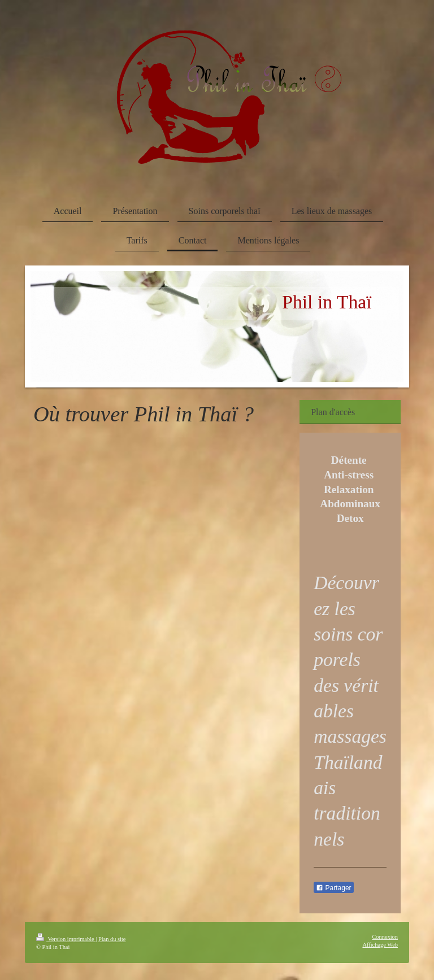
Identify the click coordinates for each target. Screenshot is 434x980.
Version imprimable (66, 939)
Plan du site (112, 939)
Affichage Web (380, 945)
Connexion (385, 937)
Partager (333, 888)
